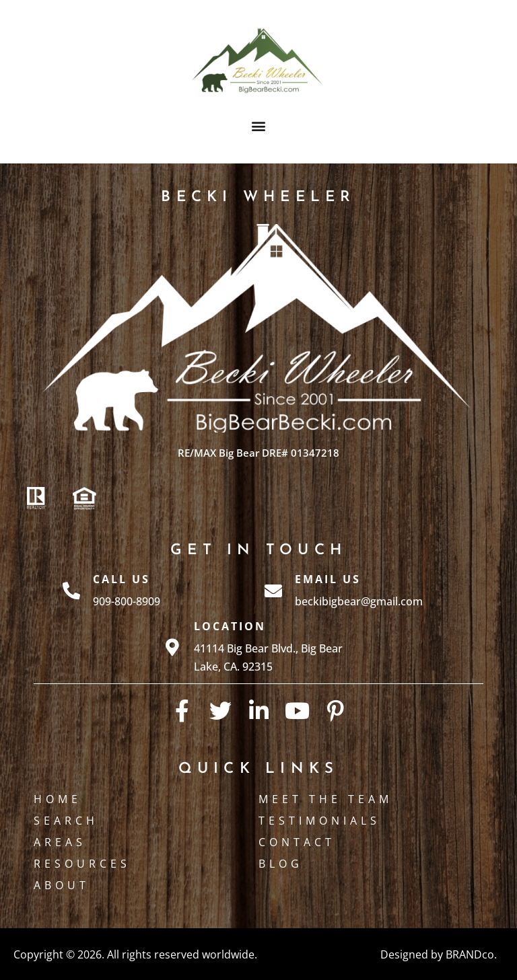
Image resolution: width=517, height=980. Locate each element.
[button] (259, 125)
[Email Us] (273, 591)
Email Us (328, 579)
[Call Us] (71, 591)
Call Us (122, 579)
